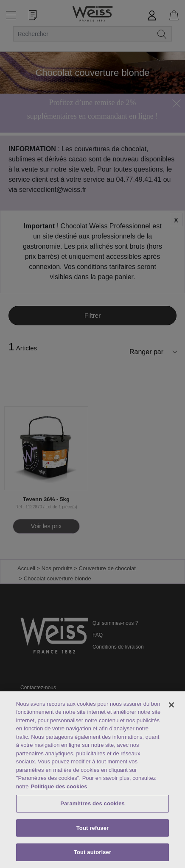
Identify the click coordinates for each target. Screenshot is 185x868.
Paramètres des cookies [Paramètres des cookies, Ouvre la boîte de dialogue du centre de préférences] (92, 803)
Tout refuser (92, 828)
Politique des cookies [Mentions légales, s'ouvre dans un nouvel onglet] (59, 786)
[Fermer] (171, 705)
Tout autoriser (92, 852)
